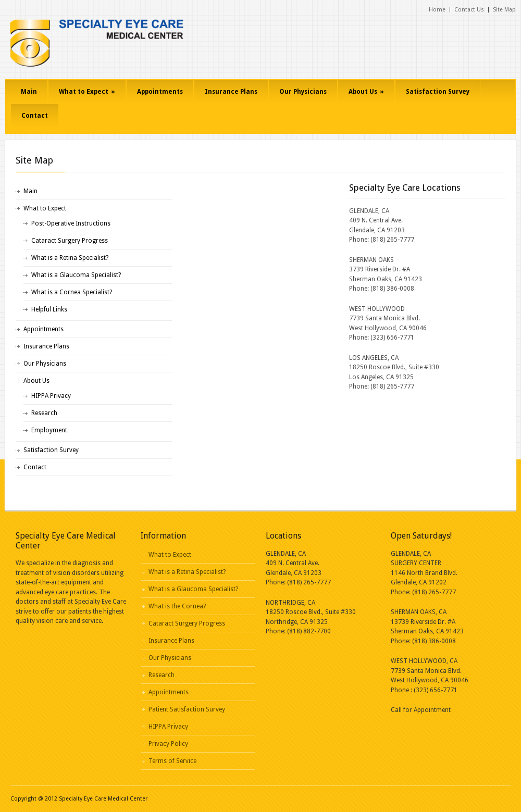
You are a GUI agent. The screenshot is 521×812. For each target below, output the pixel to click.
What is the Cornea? (177, 606)
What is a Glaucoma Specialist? (76, 275)
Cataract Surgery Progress (70, 241)
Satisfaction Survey (438, 92)
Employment (49, 430)
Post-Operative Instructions (71, 223)
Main (29, 92)
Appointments (160, 92)
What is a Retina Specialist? (70, 258)
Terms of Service (172, 761)
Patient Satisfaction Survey (187, 709)
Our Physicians (303, 92)
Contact (35, 116)
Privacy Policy (168, 744)
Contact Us (469, 10)
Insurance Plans (231, 92)
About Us (366, 92)
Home (437, 10)
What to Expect (87, 92)
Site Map (504, 10)
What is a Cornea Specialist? (72, 292)
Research (44, 413)
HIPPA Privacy (51, 396)
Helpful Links (49, 309)
